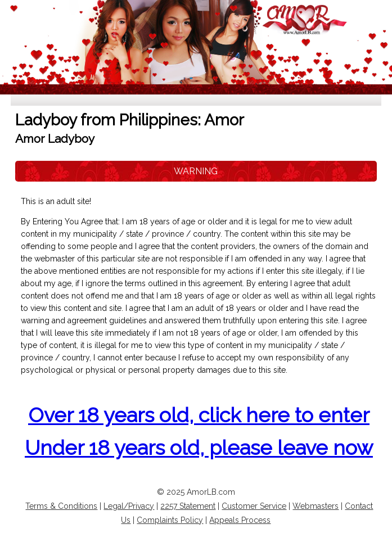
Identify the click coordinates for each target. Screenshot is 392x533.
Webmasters (316, 506)
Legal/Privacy (129, 506)
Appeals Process (240, 520)
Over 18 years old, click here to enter (199, 415)
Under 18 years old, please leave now (199, 448)
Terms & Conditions (61, 506)
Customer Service (254, 506)
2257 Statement (188, 506)
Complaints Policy (170, 520)
